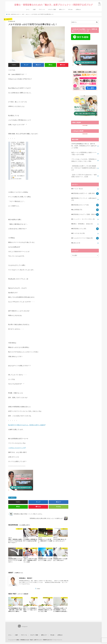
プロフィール (42, 7)
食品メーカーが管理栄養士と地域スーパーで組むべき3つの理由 (84, 150)
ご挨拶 (34, 7)
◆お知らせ (75, 231)
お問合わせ (78, 7)
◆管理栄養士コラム (78, 218)
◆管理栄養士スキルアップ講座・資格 (83, 205)
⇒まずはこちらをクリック (16, 445)
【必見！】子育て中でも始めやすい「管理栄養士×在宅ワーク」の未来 (84, 169)
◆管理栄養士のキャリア (79, 196)
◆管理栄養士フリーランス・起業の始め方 (83, 191)
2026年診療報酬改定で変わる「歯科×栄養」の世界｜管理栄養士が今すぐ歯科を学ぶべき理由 (84, 143)
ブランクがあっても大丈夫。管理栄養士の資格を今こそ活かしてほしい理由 (84, 156)
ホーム (28, 7)
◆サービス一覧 (77, 181)
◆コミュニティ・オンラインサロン (82, 209)
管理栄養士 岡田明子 (26, 577)
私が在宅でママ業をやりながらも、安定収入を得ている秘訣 (26, 422)
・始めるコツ (13, 495)
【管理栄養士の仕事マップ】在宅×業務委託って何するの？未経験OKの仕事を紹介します (84, 163)
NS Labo (70, 7)
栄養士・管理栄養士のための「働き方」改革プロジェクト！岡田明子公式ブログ (54, 4)
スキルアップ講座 (52, 7)
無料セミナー (62, 7)
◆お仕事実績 (76, 201)
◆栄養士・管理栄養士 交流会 (81, 214)
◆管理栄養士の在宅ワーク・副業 (82, 186)
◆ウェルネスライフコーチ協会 (81, 227)
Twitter (38, 588)
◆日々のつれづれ (78, 222)
